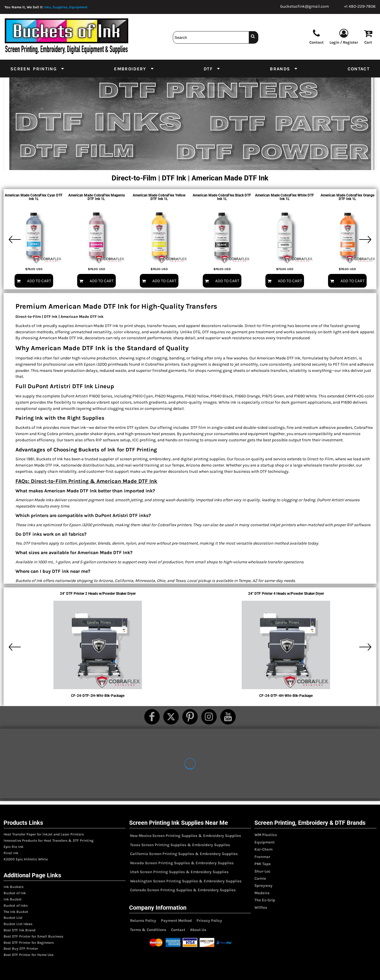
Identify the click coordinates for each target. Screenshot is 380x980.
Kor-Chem (263, 849)
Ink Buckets (14, 887)
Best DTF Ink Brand (19, 930)
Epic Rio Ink (14, 847)
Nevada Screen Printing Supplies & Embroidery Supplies (182, 863)
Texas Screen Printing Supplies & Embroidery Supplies (180, 845)
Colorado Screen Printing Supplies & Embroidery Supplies (183, 890)
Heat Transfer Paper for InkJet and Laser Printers (44, 834)
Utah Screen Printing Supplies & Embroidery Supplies (179, 872)
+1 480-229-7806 (360, 6)
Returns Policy (143, 920)
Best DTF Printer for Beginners (29, 943)
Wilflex (261, 907)
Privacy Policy (209, 920)
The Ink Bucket (16, 912)
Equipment (265, 842)
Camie (260, 878)
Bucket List (13, 918)
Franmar (262, 857)
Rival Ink (11, 853)
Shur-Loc (262, 871)
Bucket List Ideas (18, 924)
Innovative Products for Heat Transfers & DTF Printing (49, 841)
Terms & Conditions (148, 930)
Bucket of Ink (15, 893)
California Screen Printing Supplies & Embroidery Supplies (184, 854)
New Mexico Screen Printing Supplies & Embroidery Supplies (186, 836)
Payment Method (176, 920)
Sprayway (263, 885)
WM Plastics (266, 835)
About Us (198, 930)
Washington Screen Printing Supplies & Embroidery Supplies (186, 881)
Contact (178, 930)
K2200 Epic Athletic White (26, 859)
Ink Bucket (13, 899)
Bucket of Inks (16, 906)
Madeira (262, 893)
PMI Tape (263, 864)
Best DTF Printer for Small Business (33, 936)
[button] (38, 69)
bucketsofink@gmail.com (305, 6)
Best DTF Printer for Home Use (28, 955)
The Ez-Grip (265, 900)
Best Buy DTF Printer (21, 949)
